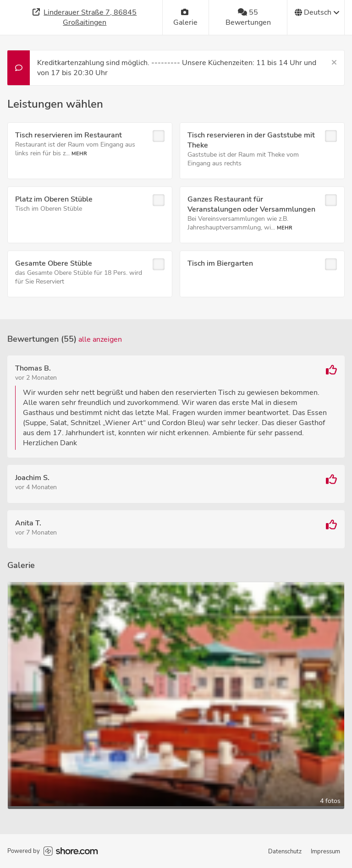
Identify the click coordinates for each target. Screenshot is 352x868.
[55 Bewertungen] (248, 17)
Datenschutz (285, 852)
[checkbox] (159, 136)
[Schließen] (334, 63)
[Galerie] (186, 17)
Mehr (79, 154)
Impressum (325, 852)
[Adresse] (85, 17)
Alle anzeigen (100, 339)
